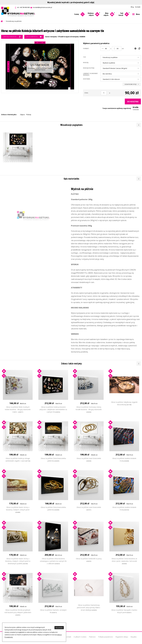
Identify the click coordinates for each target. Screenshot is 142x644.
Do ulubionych (34, 37)
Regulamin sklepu (122, 637)
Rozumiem (59, 628)
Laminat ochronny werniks (90, 74)
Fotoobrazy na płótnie (14, 21)
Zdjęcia (22, 115)
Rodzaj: (86, 62)
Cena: (86, 93)
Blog (132, 7)
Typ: (85, 57)
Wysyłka (134, 637)
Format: (86, 49)
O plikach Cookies (80, 637)
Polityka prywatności (106, 637)
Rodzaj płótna (89, 68)
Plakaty (29, 115)
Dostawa (87, 79)
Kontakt (138, 7)
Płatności (92, 637)
